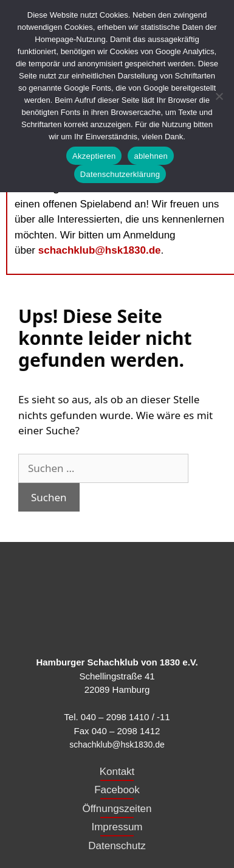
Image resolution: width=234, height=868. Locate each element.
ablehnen (151, 156)
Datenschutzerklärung (120, 174)
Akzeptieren (94, 156)
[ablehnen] (219, 96)
